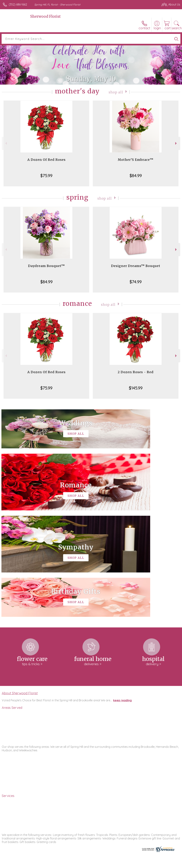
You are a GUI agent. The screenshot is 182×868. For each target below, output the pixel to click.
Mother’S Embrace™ (136, 160)
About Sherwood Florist (20, 587)
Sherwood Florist (45, 16)
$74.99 (136, 282)
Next (176, 143)
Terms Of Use (99, 864)
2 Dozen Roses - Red (136, 372)
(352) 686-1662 (18, 4)
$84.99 (136, 176)
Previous (6, 143)
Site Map (167, 864)
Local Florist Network (145, 864)
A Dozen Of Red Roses (46, 160)
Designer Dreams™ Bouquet (136, 266)
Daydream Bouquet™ (46, 266)
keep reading (122, 594)
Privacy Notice (120, 864)
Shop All (116, 92)
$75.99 (46, 176)
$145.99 (136, 388)
